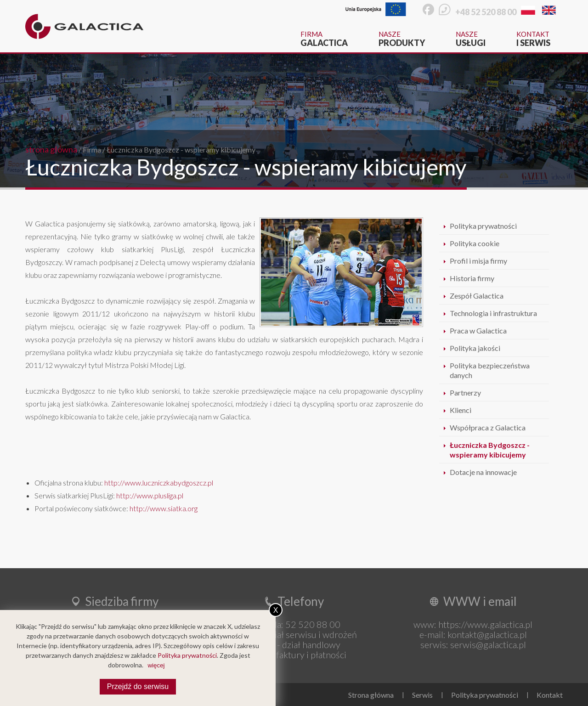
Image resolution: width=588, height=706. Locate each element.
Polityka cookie (475, 243)
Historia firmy (472, 278)
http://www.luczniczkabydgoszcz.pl (159, 483)
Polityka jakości (475, 348)
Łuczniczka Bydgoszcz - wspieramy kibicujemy (181, 150)
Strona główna (371, 695)
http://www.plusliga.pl (150, 495)
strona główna (51, 149)
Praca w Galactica (478, 330)
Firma (324, 39)
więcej (156, 665)
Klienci (461, 410)
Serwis (422, 695)
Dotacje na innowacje (483, 472)
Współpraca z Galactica (488, 427)
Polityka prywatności (483, 226)
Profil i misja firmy (478, 261)
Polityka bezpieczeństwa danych (490, 370)
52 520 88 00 (313, 624)
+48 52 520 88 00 (486, 12)
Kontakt (533, 39)
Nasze (402, 39)
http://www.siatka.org (164, 508)
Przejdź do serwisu (138, 686)
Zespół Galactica (477, 296)
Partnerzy (465, 393)
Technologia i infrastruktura (493, 313)
